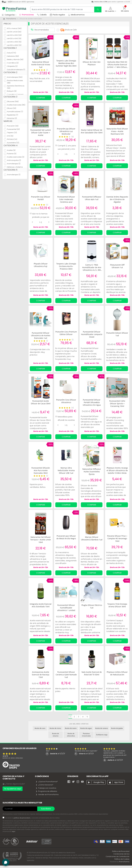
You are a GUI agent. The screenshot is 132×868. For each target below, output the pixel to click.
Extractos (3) (12, 118)
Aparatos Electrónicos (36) (16, 87)
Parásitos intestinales (86, 735)
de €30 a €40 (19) (14, 38)
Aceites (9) (11, 150)
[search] (98, 9)
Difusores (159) (13, 102)
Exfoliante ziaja (102, 735)
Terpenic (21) (12, 133)
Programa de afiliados (46, 791)
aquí (13, 831)
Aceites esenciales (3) (16, 157)
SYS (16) (10, 136)
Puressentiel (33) (13, 129)
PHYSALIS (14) (12, 139)
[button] (111, 9)
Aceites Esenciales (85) (16, 105)
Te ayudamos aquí (13, 789)
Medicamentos (76, 15)
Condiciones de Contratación (118, 856)
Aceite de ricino (55, 728)
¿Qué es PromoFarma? (47, 782)
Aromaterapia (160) (15, 77)
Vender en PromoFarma (47, 794)
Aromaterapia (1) (14, 164)
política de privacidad (22, 818)
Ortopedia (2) (12, 66)
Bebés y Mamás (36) (15, 59)
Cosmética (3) (13, 63)
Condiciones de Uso (121, 854)
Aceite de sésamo (55, 735)
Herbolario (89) (13, 56)
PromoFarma (124, 862)
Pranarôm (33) (13, 126)
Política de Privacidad (121, 851)
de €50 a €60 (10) (14, 45)
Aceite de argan (86, 728)
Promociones (26, 15)
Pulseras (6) (12, 154)
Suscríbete (46, 809)
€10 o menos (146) (14, 28)
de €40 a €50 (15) (14, 42)
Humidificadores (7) (15, 112)
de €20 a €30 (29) (14, 35)
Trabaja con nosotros (46, 788)
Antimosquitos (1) (14, 160)
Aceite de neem (71, 728)
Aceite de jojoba (117, 728)
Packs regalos (57, 15)
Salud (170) (12, 53)
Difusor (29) (12, 108)
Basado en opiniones (13, 758)
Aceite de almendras (71, 735)
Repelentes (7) (13, 115)
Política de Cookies (122, 859)
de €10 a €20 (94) (14, 32)
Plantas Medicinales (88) (15, 82)
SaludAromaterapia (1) (16, 70)
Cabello (42, 15)
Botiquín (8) (12, 91)
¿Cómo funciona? (44, 785)
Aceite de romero (102, 728)
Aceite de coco (40, 728)
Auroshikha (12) (13, 143)
